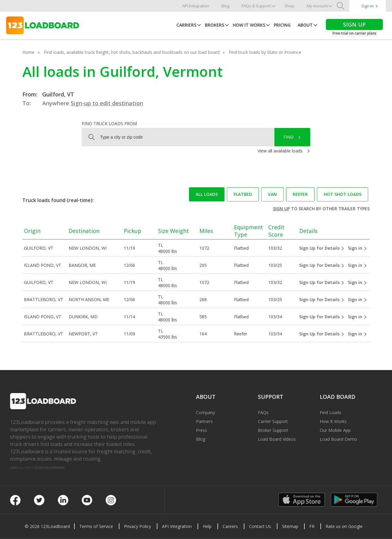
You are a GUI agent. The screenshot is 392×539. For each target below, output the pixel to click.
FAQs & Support (256, 6)
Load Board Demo (338, 439)
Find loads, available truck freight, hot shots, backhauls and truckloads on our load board (132, 52)
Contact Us (260, 526)
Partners (204, 421)
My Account (317, 6)
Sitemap (290, 526)
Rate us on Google (344, 526)
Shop (289, 6)
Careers (230, 526)
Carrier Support (273, 421)
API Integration (196, 6)
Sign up (281, 209)
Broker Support (273, 430)
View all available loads (280, 151)
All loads (207, 194)
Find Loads (331, 412)
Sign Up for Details (322, 248)
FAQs (263, 412)
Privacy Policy (138, 526)
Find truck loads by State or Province (265, 52)
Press (202, 430)
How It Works (249, 25)
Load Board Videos (277, 439)
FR (312, 526)
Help (207, 526)
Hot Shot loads (343, 194)
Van (272, 194)
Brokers (215, 25)
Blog (225, 6)
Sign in (367, 6)
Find (289, 137)
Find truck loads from (109, 124)
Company (205, 412)
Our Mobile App (335, 430)
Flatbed (243, 194)
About (305, 25)
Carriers (186, 25)
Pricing (282, 25)
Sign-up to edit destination (107, 103)
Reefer (300, 194)
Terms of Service (96, 526)
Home (28, 52)
